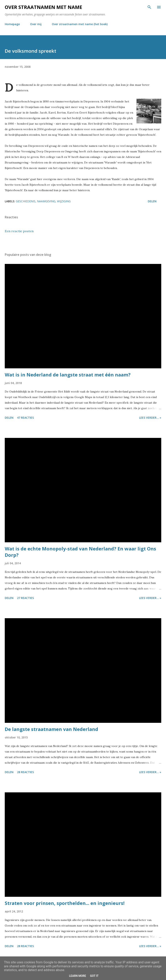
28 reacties (25, 772)
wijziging (64, 201)
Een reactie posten (19, 231)
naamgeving (46, 201)
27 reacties (25, 598)
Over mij (36, 24)
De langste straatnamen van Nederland (51, 729)
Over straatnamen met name (43, 7)
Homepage (12, 24)
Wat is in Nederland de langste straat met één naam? (68, 375)
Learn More (78, 976)
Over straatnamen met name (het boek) (80, 24)
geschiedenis (26, 201)
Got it (94, 976)
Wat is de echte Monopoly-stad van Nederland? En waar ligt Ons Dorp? (80, 552)
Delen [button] (152, 201)
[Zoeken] (149, 7)
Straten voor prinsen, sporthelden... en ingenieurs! (65, 903)
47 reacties (25, 418)
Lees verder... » (150, 418)
